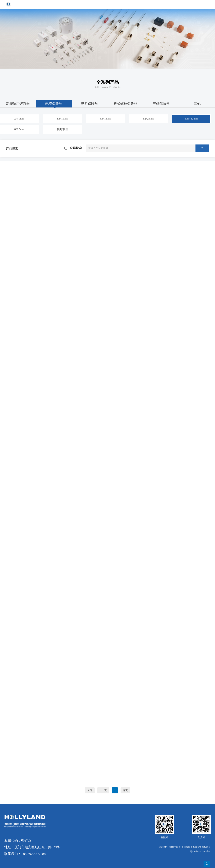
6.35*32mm (191, 119)
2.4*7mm (19, 119)
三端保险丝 (161, 104)
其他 (197, 104)
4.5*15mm (105, 119)
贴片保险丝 (90, 104)
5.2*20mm (148, 119)
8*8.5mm (19, 129)
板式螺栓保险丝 (125, 104)
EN (198, 5)
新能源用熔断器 (18, 104)
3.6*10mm (62, 119)
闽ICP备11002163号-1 (200, 851)
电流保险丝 (54, 104)
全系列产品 (108, 82)
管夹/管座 (62, 129)
